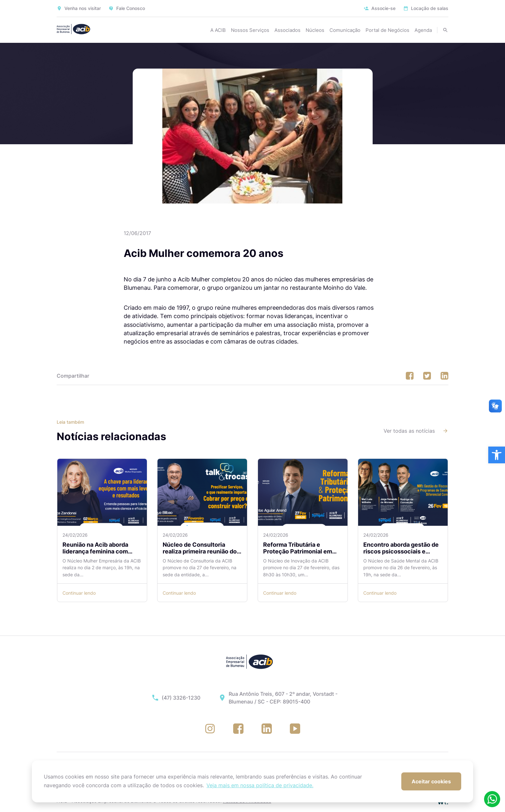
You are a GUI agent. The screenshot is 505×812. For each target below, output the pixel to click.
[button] (497, 455)
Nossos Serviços (250, 30)
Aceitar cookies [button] (431, 781)
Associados (287, 30)
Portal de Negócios (387, 30)
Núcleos (315, 30)
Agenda (423, 30)
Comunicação (345, 30)
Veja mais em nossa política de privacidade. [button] (260, 785)
